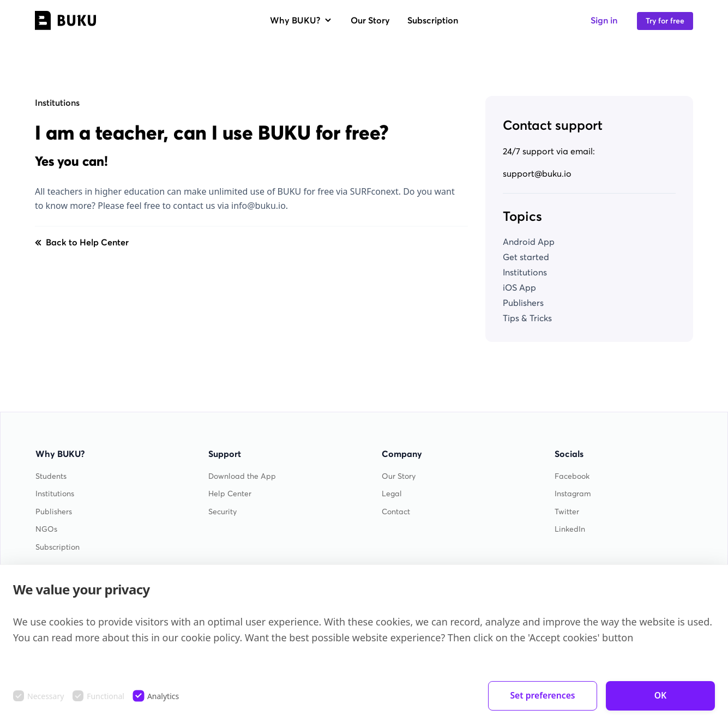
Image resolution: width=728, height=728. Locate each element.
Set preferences (543, 696)
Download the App (242, 476)
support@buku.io (537, 173)
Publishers (523, 303)
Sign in (604, 20)
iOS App (519, 287)
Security (222, 512)
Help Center (230, 494)
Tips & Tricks (527, 318)
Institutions (57, 103)
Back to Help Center (82, 242)
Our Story (370, 20)
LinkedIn (570, 529)
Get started (526, 257)
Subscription (433, 20)
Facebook (572, 476)
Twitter (567, 512)
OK (661, 696)
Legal (392, 494)
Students (51, 476)
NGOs (46, 529)
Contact (396, 512)
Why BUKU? (302, 20)
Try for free (665, 21)
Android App (529, 242)
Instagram (573, 494)
